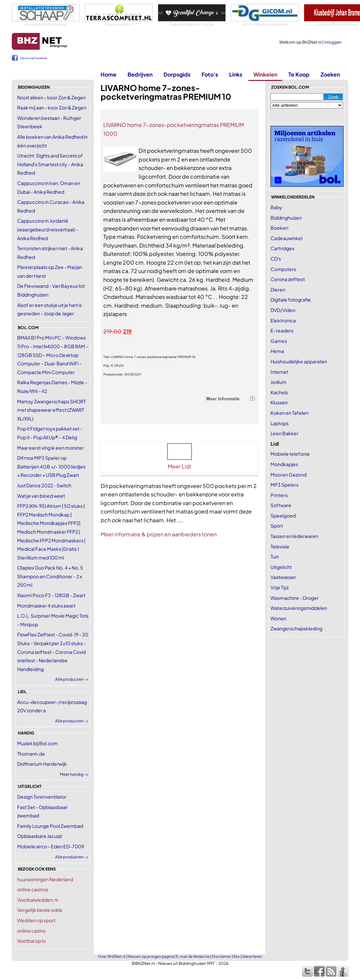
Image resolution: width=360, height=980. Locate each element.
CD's (276, 259)
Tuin (275, 556)
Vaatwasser (283, 577)
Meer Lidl (179, 466)
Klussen (279, 402)
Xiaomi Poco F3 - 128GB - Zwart (51, 595)
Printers (279, 495)
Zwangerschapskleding (296, 628)
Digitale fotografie (291, 300)
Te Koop (299, 74)
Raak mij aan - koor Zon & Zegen (52, 107)
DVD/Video (283, 310)
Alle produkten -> (72, 857)
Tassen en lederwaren (294, 536)
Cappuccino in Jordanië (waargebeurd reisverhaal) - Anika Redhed (48, 229)
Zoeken (330, 74)
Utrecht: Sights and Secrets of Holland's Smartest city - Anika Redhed (50, 164)
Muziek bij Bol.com (38, 743)
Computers (283, 269)
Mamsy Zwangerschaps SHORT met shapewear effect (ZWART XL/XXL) (51, 410)
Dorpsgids (177, 74)
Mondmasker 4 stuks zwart (46, 606)
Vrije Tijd (279, 587)
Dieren (278, 289)
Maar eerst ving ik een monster (50, 448)
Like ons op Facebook (33, 58)
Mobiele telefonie (290, 454)
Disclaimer (222, 956)
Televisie (280, 546)
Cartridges (282, 248)
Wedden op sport (36, 920)
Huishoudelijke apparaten (299, 361)
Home (109, 74)
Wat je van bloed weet (41, 496)
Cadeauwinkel (286, 238)
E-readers (282, 330)
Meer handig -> (74, 774)
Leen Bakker (284, 433)
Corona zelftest (288, 279)
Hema (277, 351)
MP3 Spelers (284, 485)
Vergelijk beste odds (40, 910)
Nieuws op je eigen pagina (151, 956)
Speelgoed (283, 516)
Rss (237, 956)
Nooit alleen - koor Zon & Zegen (51, 97)
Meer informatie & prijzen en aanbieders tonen (159, 534)
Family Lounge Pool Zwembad (50, 826)
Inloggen (333, 42)
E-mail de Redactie (193, 956)
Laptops (280, 423)
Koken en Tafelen (290, 413)
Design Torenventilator (42, 797)
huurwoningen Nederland (45, 879)
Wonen (278, 618)
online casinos (33, 889)
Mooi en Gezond (289, 475)
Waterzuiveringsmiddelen (299, 608)
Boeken (279, 228)
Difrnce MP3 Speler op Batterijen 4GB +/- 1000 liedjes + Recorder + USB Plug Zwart (51, 466)
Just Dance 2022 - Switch (44, 485)
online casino (31, 931)
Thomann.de (31, 754)
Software (281, 505)
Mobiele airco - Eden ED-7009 (51, 846)
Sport (277, 526)
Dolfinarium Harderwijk (42, 764)
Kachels (279, 392)
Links (236, 74)
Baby (276, 207)
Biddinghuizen (286, 218)
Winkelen (265, 74)
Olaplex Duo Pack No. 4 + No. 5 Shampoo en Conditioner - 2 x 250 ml (50, 576)
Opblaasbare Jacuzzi (40, 836)
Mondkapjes (284, 464)
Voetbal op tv (31, 941)
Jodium (278, 382)
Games (279, 341)
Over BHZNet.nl (112, 956)
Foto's (210, 74)
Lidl (275, 444)
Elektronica (283, 320)
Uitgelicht (281, 567)
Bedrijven (140, 74)
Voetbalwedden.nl (38, 900)
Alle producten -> (72, 679)
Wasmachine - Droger (295, 598)
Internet (279, 372)
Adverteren (252, 956)
